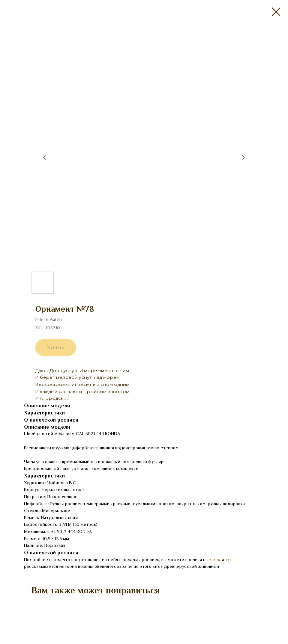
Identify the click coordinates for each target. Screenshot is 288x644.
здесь (214, 560)
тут (229, 560)
